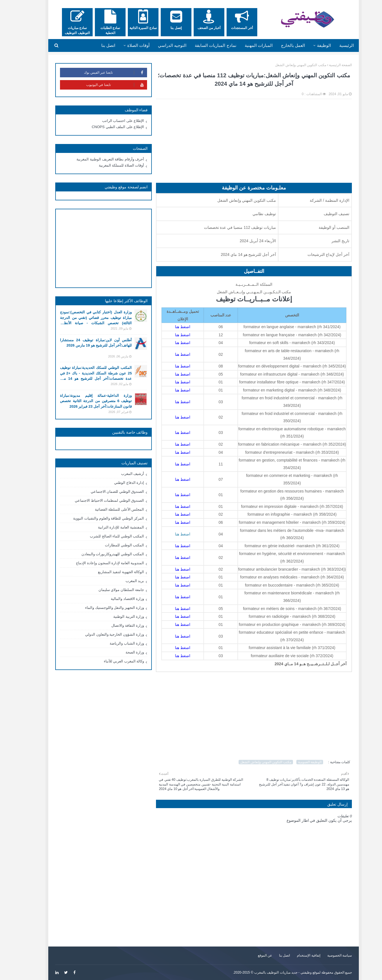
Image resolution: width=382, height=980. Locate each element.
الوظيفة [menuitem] (311, 45)
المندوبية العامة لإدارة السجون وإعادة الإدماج (97, 563)
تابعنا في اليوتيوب (104, 85)
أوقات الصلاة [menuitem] (126, 45)
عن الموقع (252, 955)
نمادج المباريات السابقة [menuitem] (203, 45)
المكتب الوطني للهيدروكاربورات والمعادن (100, 554)
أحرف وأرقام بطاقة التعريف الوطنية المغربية (98, 159)
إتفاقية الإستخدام (296, 955)
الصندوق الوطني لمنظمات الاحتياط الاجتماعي (97, 500)
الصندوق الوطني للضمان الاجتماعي (105, 492)
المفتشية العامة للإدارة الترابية (109, 527)
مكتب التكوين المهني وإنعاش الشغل (288, 65)
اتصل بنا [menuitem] (96, 45)
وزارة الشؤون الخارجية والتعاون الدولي (102, 634)
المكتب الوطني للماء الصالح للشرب (104, 536)
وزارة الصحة (122, 652)
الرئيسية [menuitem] (334, 45)
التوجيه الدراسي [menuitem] (160, 45)
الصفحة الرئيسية (328, 65)
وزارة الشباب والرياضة (114, 643)
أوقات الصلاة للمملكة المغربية (109, 165)
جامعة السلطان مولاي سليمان (109, 590)
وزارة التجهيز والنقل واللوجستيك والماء (102, 608)
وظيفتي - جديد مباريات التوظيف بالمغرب (270, 972)
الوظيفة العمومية (297, 762)
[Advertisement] (241, 144)
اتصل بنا (272, 955)
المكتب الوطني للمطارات (112, 545)
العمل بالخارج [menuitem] (280, 45)
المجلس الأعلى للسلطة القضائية (107, 509)
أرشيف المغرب (120, 474)
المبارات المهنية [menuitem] (246, 45)
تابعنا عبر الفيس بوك (103, 73)
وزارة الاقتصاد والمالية (115, 599)
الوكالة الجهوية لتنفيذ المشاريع (109, 572)
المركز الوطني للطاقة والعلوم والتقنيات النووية (96, 518)
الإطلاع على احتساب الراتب (111, 121)
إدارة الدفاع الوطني (116, 483)
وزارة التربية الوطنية (116, 617)
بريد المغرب (122, 581)
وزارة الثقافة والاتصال (115, 625)
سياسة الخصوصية (327, 955)
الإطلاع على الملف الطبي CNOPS (105, 127)
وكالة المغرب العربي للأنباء (111, 661)
